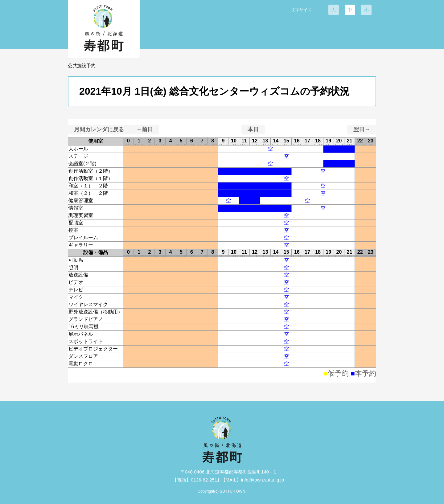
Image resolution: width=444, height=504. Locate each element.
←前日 (145, 129)
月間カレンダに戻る (99, 129)
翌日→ (362, 129)
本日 (253, 129)
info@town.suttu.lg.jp (263, 480)
